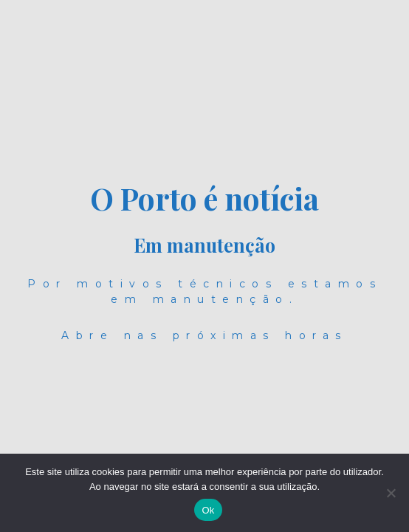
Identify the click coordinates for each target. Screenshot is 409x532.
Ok (208, 510)
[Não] (391, 493)
